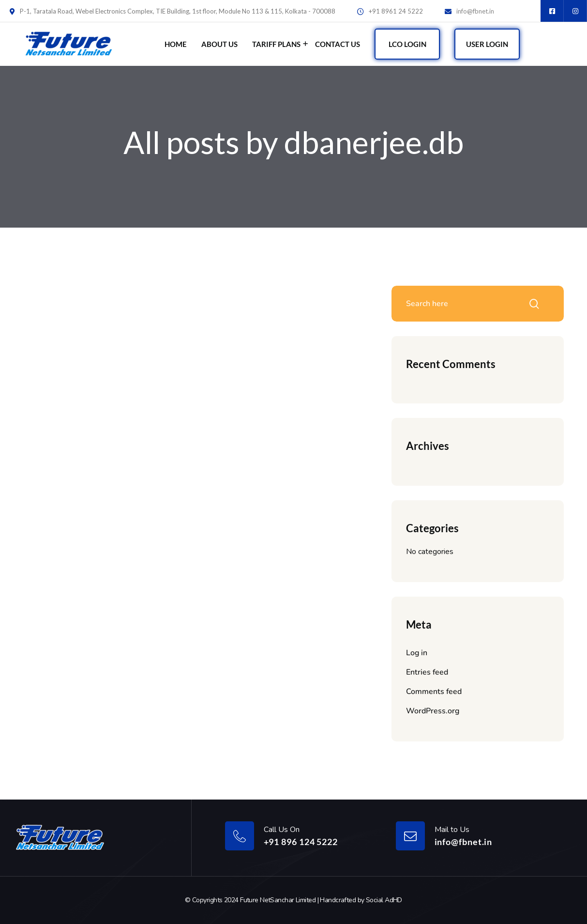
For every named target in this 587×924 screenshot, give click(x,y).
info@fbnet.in (475, 11)
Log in (417, 653)
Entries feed (427, 672)
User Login (487, 44)
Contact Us (338, 44)
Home (176, 44)
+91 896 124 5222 (301, 842)
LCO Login (407, 44)
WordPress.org (433, 711)
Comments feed (434, 692)
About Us (219, 44)
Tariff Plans (276, 44)
